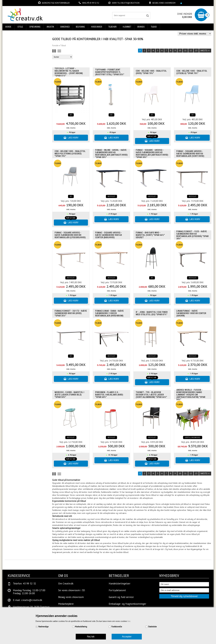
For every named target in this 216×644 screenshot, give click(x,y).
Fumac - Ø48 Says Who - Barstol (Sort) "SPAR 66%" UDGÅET (150, 235)
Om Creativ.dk (66, 584)
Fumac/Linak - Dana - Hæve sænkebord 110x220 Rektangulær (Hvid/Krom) (109, 313)
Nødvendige (43, 627)
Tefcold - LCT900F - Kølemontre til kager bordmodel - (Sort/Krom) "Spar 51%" (69, 72)
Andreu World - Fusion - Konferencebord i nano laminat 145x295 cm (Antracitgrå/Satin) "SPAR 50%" (191, 395)
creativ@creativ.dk (130, 3)
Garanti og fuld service (121, 597)
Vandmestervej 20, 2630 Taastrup (31, 607)
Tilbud (154, 27)
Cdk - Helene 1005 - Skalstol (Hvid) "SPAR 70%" (151, 72)
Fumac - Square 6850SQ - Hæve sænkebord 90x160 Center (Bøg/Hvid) (109, 235)
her (129, 621)
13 (196, 50)
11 (185, 50)
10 (180, 50)
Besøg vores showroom (164, 3)
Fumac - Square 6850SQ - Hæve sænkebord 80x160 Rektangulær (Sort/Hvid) (190, 154)
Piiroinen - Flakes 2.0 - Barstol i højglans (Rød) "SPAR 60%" (109, 395)
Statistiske (152, 627)
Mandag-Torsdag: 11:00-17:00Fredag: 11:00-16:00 (29, 592)
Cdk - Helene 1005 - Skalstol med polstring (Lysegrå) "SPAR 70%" (70, 154)
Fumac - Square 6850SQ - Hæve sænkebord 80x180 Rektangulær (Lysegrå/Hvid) (70, 235)
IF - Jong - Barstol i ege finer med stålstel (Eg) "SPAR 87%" (152, 313)
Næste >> (205, 50)
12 (191, 50)
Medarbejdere (66, 604)
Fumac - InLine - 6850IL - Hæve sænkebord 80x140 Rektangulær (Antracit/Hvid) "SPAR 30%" (111, 154)
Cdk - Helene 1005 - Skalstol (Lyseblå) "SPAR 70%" (192, 72)
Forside (55, 46)
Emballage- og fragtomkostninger (127, 604)
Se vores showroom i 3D (72, 590)
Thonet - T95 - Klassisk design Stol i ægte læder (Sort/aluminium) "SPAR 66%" (151, 395)
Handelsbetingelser (120, 584)
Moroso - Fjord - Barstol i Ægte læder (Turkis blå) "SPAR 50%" (69, 395)
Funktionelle (117, 627)
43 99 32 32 (94, 3)
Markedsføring (81, 627)
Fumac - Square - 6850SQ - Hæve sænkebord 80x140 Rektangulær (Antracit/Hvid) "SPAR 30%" (152, 154)
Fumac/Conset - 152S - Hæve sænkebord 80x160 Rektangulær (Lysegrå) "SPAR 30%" (192, 235)
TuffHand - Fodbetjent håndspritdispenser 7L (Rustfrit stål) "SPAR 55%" (110, 72)
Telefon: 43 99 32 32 (25, 584)
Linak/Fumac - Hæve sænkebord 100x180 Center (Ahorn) (191, 313)
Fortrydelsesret (117, 590)
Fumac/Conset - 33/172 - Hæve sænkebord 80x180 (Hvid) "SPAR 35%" (71, 313)
